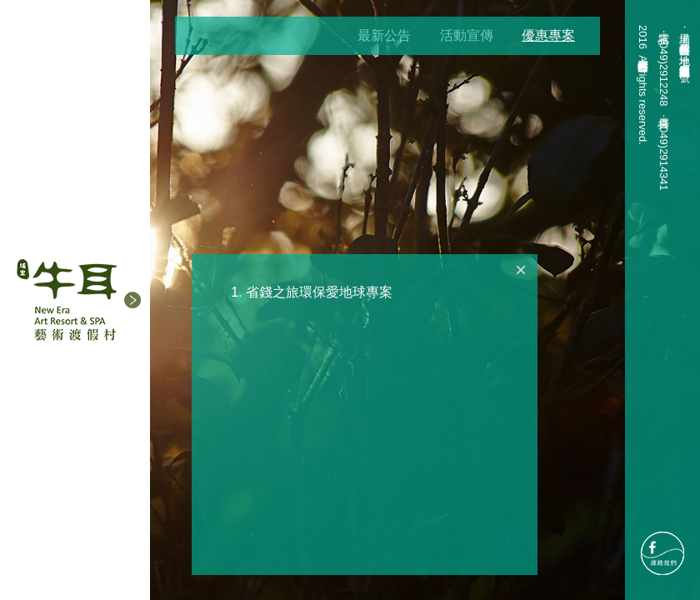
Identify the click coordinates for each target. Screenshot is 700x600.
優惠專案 (548, 35)
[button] (132, 300)
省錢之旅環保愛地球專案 (319, 292)
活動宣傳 (467, 35)
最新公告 (384, 35)
